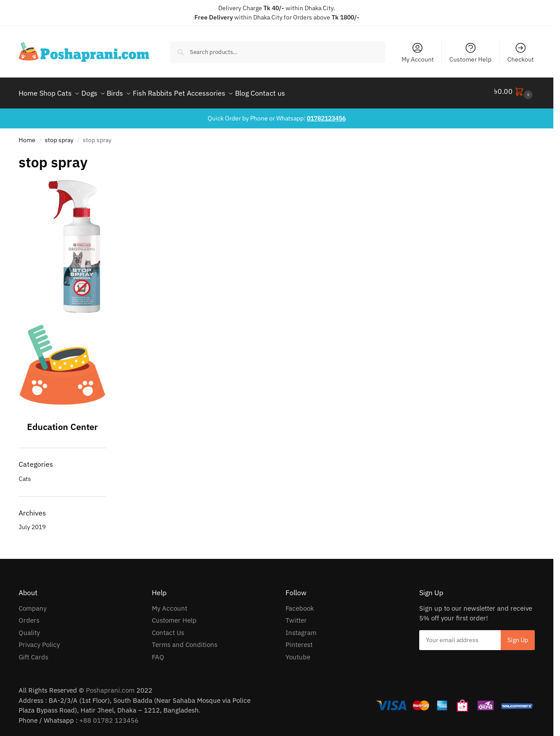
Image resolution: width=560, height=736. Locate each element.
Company (33, 604)
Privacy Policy (39, 641)
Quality (29, 629)
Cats (25, 475)
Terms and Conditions (185, 641)
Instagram (301, 629)
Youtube (298, 653)
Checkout (521, 52)
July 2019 (32, 523)
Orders (29, 616)
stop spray (59, 136)
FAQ (158, 653)
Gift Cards (33, 653)
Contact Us (168, 629)
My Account (418, 52)
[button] (514, 91)
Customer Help (470, 52)
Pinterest (299, 641)
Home (27, 136)
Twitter (296, 616)
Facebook (300, 604)
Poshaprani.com (110, 686)
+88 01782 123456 (109, 716)
